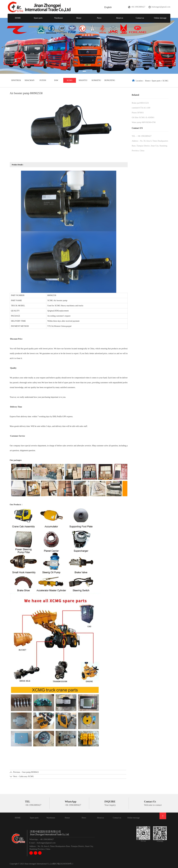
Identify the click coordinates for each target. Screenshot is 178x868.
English (108, 7)
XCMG (70, 80)
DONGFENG (110, 80)
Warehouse (59, 18)
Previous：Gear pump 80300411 (26, 772)
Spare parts (38, 18)
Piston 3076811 (138, 113)
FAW (56, 80)
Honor (79, 18)
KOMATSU (96, 80)
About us (120, 18)
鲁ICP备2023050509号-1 (63, 864)
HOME (18, 18)
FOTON (43, 80)
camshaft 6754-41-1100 (141, 108)
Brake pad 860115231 (140, 103)
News (99, 18)
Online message (160, 18)
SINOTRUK (16, 80)
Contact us (140, 18)
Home (147, 81)
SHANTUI (83, 80)
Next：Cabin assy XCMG (24, 776)
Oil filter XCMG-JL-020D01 (143, 117)
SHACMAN (29, 80)
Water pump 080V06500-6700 (144, 122)
